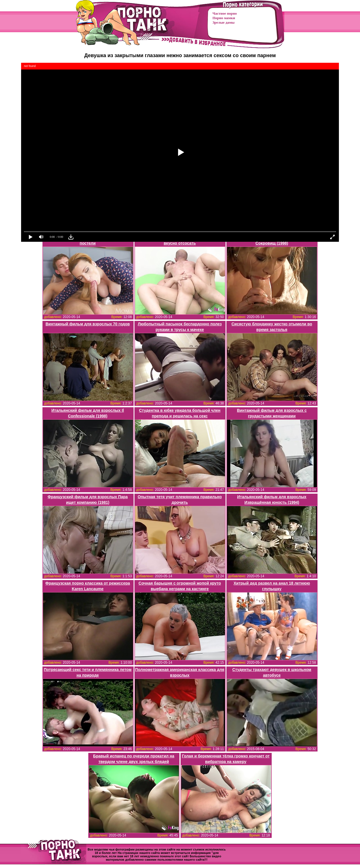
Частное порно (225, 13)
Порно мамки (224, 18)
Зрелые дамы (224, 22)
